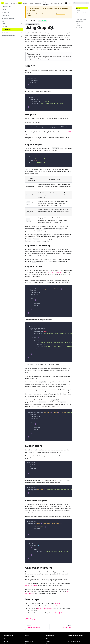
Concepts (14, 3)
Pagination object (82, 13)
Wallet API (5, 32)
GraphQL (4, 27)
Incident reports (30, 639)
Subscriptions (79, 21)
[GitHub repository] (66, 3)
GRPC (3, 24)
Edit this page (30, 619)
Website (6, 639)
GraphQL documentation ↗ (45, 608)
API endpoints (6, 15)
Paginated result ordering (81, 16)
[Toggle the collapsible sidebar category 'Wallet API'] (21, 32)
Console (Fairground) (74, 641)
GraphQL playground (81, 28)
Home (69, 639)
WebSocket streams (8, 18)
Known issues (29, 641)
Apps (32, 3)
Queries (78, 8)
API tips (4, 10)
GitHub (6, 641)
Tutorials (26, 3)
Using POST (80, 10)
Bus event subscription (80, 25)
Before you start (7, 7)
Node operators (46, 3)
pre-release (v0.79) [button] (56, 3)
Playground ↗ (54, 606)
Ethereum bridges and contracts (8, 36)
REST (3, 21)
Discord (49, 639)
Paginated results (82, 19)
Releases (38, 3)
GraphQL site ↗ (60, 613)
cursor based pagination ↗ (56, 272)
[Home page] (27, 21)
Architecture (5, 12)
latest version (61, 14)
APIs (20, 3)
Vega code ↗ (58, 604)
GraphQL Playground (32, 586)
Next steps (79, 30)
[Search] (81, 3)
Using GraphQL (7, 30)
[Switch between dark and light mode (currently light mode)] (69, 3)
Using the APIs (42, 59)
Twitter (48, 641)
